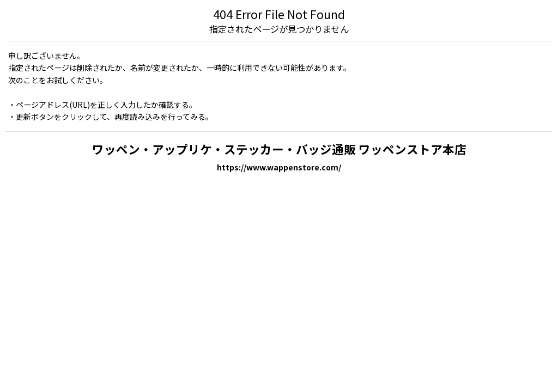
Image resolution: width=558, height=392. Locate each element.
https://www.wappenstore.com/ (279, 167)
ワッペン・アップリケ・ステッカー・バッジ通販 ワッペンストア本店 (279, 149)
